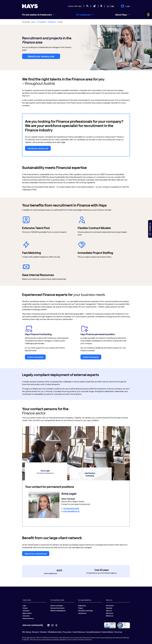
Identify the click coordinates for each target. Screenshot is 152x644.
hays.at (33, 22)
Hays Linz (109, 611)
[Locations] (101, 6)
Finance (81, 608)
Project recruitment (57, 606)
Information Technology (85, 611)
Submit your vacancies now (36, 554)
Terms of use (118, 632)
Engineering (82, 606)
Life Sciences (82, 613)
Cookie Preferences (79, 632)
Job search (26, 611)
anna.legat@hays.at (71, 511)
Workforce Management (58, 611)
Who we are (110, 613)
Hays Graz (109, 608)
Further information (35, 357)
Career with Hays (75, 6)
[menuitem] (38, 15)
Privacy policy (67, 632)
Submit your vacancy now (41, 56)
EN (113, 6)
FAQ (23, 632)
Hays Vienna (110, 606)
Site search (36, 632)
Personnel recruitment (57, 608)
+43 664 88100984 (71, 509)
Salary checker (27, 613)
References (110, 616)
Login (125, 6)
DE (108, 6)
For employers (42, 22)
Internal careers (28, 618)
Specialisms (52, 22)
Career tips (26, 616)
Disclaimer (44, 632)
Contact (25, 608)
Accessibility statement (93, 632)
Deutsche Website (107, 632)
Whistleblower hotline (55, 632)
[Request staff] (94, 6)
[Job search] (87, 6)
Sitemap (28, 632)
